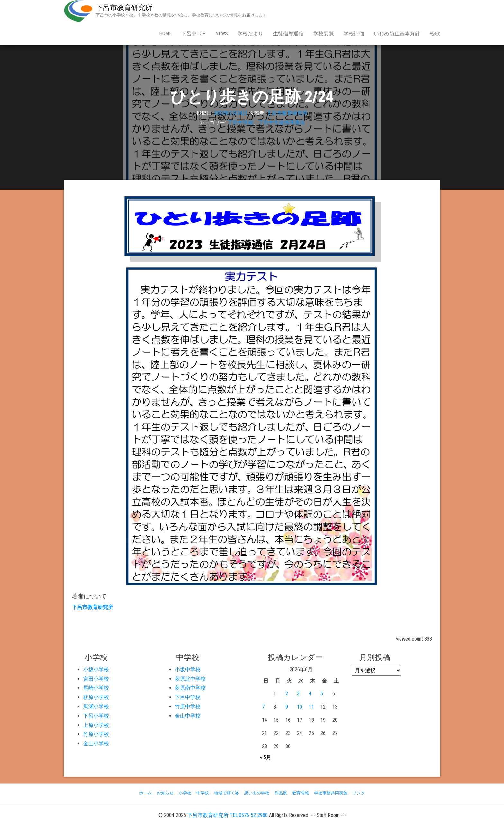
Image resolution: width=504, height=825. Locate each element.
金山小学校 (96, 743)
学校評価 (354, 34)
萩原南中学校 (190, 688)
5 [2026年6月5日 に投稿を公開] (322, 694)
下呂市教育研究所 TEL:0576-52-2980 (228, 815)
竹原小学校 (96, 734)
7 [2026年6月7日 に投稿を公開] (263, 707)
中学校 (203, 793)
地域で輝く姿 (227, 793)
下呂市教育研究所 (124, 8)
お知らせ (165, 793)
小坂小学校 (96, 669)
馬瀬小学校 (96, 706)
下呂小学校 (96, 716)
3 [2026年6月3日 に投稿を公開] (298, 694)
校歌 (435, 34)
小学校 (185, 793)
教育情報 (301, 793)
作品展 (281, 793)
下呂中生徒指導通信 (282, 122)
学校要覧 (324, 34)
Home (165, 34)
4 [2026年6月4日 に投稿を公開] (310, 694)
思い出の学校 (257, 793)
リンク (359, 793)
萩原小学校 (96, 697)
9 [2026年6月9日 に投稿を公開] (287, 707)
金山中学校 (188, 716)
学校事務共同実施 (331, 793)
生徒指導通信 (288, 34)
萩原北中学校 (190, 679)
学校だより (250, 34)
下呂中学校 (240, 122)
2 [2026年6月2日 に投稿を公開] (287, 694)
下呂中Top (194, 34)
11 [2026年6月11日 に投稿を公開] (311, 707)
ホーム (145, 793)
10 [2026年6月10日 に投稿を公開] (300, 707)
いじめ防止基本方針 (397, 34)
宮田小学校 (96, 679)
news (222, 34)
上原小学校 (96, 725)
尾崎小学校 (96, 688)
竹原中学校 (188, 706)
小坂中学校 (188, 669)
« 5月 (266, 757)
